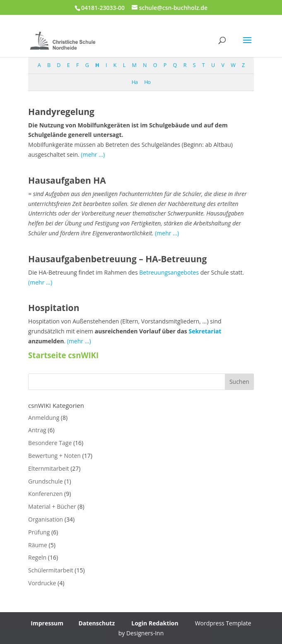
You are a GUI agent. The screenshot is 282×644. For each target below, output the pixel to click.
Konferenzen (45, 494)
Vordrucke (42, 583)
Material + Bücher (52, 506)
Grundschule (46, 481)
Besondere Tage (50, 443)
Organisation (46, 519)
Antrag (37, 430)
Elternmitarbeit (48, 468)
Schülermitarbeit (51, 570)
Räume (38, 545)
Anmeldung (44, 418)
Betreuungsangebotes (169, 272)
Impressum (47, 623)
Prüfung (39, 532)
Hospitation (54, 308)
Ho (147, 82)
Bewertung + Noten (54, 456)
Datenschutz (96, 623)
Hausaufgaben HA (67, 180)
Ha (135, 82)
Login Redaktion (155, 623)
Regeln (37, 557)
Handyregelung (61, 112)
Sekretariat (205, 331)
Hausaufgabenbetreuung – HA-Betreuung (117, 259)
